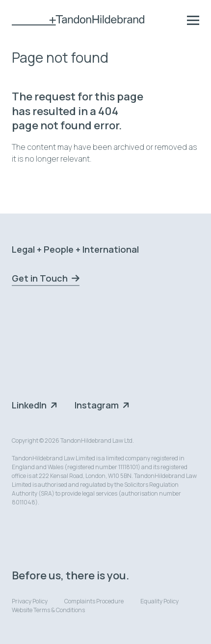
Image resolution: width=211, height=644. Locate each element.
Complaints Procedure (94, 601)
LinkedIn (29, 405)
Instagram (97, 405)
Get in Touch (40, 278)
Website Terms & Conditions (48, 610)
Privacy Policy (30, 601)
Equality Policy (159, 601)
